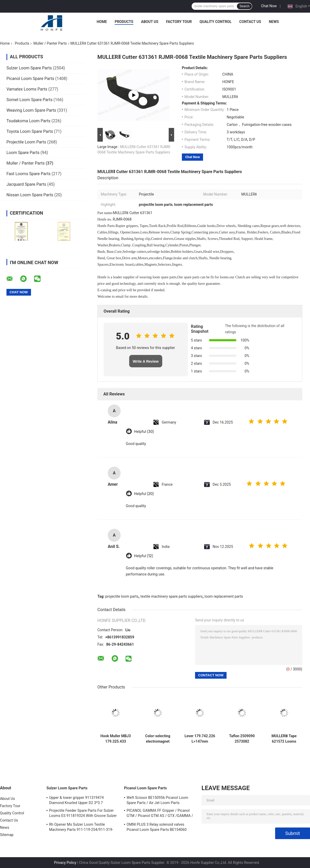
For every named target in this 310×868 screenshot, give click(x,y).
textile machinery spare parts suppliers (172, 596)
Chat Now (269, 6)
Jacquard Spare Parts (26, 184)
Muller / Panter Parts (50, 43)
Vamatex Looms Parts (27, 89)
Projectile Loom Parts (26, 142)
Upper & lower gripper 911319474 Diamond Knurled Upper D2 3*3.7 (76, 800)
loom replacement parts (224, 596)
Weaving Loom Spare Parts (31, 110)
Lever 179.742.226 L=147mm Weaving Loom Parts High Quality (200, 739)
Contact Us (250, 22)
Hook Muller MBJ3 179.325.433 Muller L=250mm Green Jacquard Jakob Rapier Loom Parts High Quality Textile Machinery (116, 739)
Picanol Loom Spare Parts (30, 79)
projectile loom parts (122, 596)
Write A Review (146, 361)
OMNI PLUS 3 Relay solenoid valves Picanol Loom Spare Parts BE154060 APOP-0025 (157, 828)
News (274, 22)
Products (124, 22)
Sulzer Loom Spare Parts (29, 68)
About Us (150, 22)
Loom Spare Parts (23, 153)
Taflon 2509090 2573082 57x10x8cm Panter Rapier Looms (242, 739)
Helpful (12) (144, 556)
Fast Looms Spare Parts (29, 174)
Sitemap (7, 835)
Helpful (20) (144, 494)
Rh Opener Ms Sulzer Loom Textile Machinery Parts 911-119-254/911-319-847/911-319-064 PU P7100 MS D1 (81, 828)
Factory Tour (179, 22)
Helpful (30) (144, 432)
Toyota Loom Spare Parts (30, 131)
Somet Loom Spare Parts (29, 100)
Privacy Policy (65, 863)
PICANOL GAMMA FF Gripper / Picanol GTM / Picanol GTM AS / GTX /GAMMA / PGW (160, 814)
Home (102, 22)
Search (244, 6)
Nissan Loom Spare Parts (30, 195)
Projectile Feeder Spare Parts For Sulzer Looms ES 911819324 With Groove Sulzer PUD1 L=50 (83, 814)
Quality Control (215, 22)
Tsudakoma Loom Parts (28, 121)
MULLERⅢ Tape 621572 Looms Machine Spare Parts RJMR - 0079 (284, 739)
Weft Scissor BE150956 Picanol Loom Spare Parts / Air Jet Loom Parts (157, 800)
